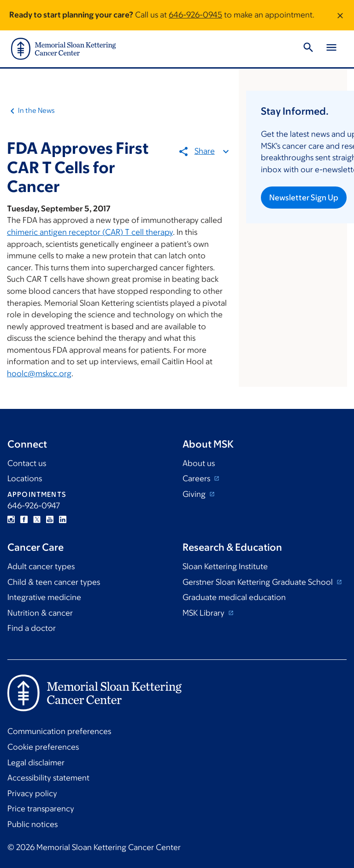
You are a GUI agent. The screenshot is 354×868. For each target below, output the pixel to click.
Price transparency (41, 809)
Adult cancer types (41, 566)
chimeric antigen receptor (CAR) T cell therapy (90, 232)
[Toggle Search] (308, 49)
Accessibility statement (48, 778)
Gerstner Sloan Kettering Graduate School (259, 582)
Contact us (27, 463)
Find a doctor (32, 628)
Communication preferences (59, 731)
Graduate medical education (234, 597)
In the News (36, 110)
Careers (197, 478)
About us (199, 463)
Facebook (24, 519)
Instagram (11, 519)
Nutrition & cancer (40, 613)
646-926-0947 (34, 506)
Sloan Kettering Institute (225, 566)
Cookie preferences (43, 747)
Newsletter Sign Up (304, 198)
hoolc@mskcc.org (39, 373)
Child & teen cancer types (54, 582)
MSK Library (204, 613)
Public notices (32, 824)
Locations (25, 478)
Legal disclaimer (36, 763)
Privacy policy (32, 793)
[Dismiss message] (340, 15)
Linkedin (63, 519)
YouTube (50, 519)
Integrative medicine (44, 597)
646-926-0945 (195, 15)
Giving (195, 494)
